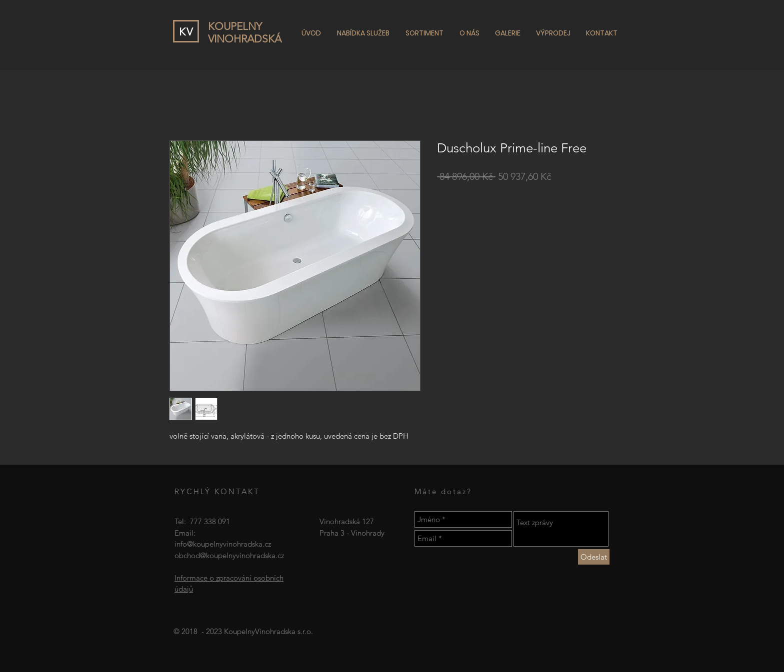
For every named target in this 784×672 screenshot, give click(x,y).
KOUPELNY (235, 26)
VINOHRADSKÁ (245, 39)
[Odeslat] (594, 557)
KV (186, 32)
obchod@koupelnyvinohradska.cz (229, 555)
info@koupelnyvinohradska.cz (223, 544)
